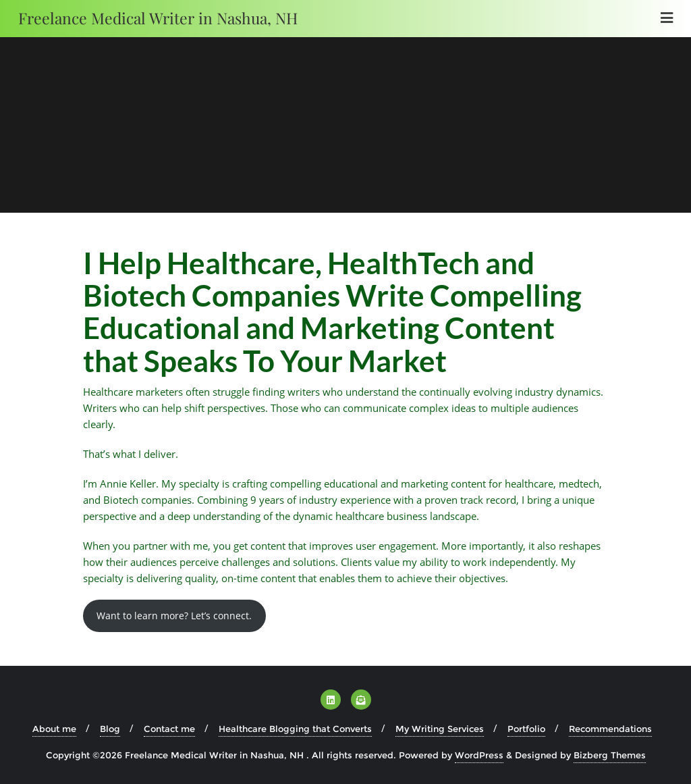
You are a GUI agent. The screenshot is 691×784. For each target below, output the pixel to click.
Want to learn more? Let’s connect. (174, 616)
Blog (110, 729)
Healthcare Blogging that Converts (295, 729)
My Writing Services (440, 729)
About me (54, 729)
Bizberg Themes (610, 755)
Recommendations (610, 729)
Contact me (169, 729)
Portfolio (526, 729)
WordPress (479, 755)
